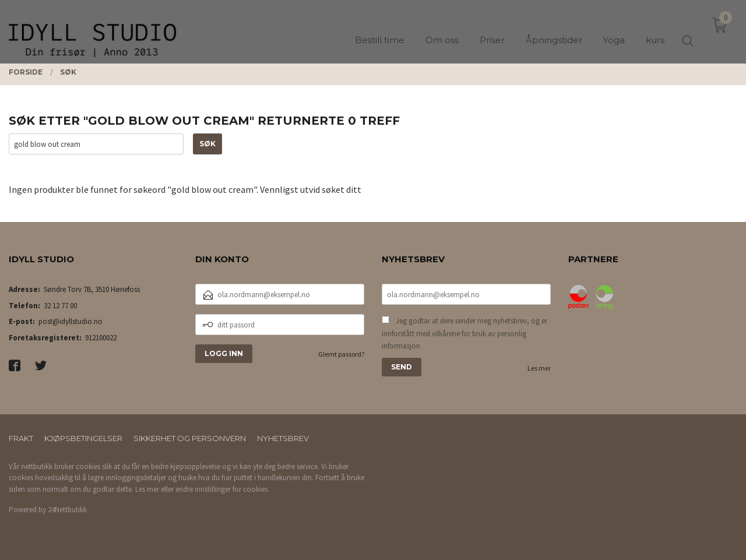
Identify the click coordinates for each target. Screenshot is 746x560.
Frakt (21, 438)
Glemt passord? (341, 354)
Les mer (539, 368)
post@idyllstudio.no (71, 321)
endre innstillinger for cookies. (222, 489)
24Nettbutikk (67, 510)
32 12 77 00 (60, 306)
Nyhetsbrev (283, 438)
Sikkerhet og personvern (190, 438)
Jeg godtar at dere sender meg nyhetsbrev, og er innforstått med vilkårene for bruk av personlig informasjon (465, 333)
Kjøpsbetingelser (83, 438)
